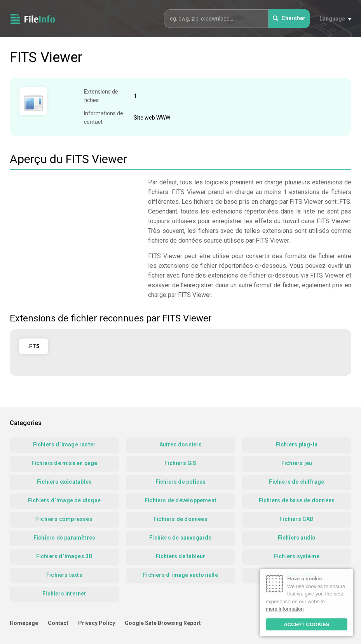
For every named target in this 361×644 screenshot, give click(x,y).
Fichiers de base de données (297, 500)
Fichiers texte (64, 575)
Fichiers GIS (180, 463)
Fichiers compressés (64, 519)
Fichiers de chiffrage (296, 482)
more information (285, 609)
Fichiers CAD (296, 519)
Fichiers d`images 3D (65, 556)
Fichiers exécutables (64, 482)
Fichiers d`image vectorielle (180, 575)
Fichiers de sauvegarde (180, 538)
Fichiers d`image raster (65, 444)
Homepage (24, 623)
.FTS (34, 346)
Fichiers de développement (180, 500)
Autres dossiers (181, 444)
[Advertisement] (75, 232)
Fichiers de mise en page (65, 463)
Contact (58, 623)
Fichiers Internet (64, 594)
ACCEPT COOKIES (306, 624)
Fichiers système (297, 556)
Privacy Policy (97, 623)
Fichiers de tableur (181, 556)
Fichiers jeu (297, 463)
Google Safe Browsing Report (163, 623)
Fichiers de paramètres (64, 538)
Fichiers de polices (181, 482)
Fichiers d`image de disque (64, 500)
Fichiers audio (297, 538)
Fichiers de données (180, 519)
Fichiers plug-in (297, 444)
